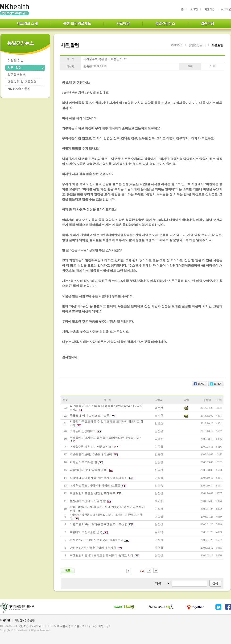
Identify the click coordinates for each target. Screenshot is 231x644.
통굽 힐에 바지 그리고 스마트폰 (89, 416)
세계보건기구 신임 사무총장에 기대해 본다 (96, 540)
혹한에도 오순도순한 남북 (86, 532)
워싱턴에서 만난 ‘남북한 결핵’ (89, 470)
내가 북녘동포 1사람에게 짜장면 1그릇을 (95, 486)
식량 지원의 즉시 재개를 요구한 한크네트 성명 (99, 524)
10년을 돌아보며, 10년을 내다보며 (91, 454)
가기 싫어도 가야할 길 (83, 462)
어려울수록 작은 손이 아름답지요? (91, 447)
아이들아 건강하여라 (83, 431)
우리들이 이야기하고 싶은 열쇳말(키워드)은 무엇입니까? (105, 438)
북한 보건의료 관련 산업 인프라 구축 (93, 493)
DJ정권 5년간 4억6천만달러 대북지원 (93, 548)
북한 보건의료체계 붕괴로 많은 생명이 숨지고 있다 (101, 555)
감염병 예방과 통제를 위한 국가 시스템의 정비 (99, 478)
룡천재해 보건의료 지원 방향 (88, 501)
